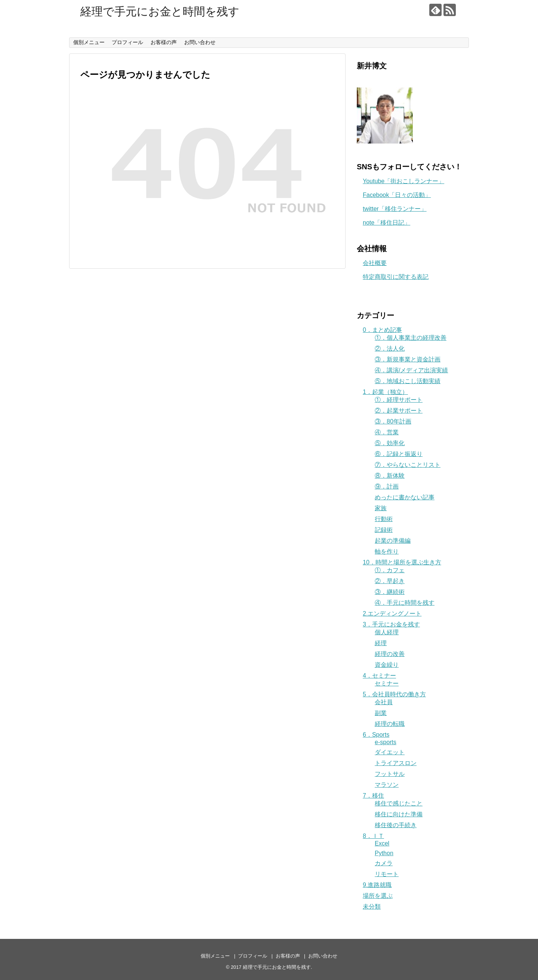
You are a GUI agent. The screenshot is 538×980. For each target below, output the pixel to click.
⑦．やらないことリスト (408, 465)
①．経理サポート (399, 400)
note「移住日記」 (387, 223)
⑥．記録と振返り (399, 454)
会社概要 (375, 263)
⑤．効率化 (390, 443)
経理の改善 (390, 654)
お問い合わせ (200, 42)
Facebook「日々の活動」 (397, 195)
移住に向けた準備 (399, 814)
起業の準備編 (393, 541)
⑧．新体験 (390, 476)
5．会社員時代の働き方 (394, 694)
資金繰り (387, 665)
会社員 (384, 702)
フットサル (390, 774)
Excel (382, 843)
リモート (387, 874)
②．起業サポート (399, 411)
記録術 (384, 530)
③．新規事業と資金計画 (408, 359)
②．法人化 (390, 349)
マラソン (387, 785)
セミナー (387, 683)
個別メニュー (89, 42)
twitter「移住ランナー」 (395, 209)
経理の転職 (390, 724)
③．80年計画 (393, 421)
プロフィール (127, 42)
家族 (381, 508)
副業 (381, 713)
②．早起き (390, 581)
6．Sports (376, 735)
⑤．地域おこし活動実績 (408, 381)
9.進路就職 (377, 885)
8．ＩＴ (373, 836)
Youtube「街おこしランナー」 (403, 181)
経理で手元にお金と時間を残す (160, 11)
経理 (381, 643)
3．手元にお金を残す (391, 624)
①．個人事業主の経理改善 (411, 338)
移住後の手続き (396, 825)
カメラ (384, 863)
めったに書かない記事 (405, 497)
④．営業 (387, 432)
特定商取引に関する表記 (396, 277)
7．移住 (373, 796)
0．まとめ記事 (382, 330)
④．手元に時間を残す (405, 603)
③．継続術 (390, 592)
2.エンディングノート (392, 614)
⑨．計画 (387, 486)
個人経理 (387, 632)
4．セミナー (379, 676)
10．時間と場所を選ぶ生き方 (402, 562)
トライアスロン (396, 763)
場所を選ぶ (378, 896)
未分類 (372, 907)
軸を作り (387, 551)
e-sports (386, 742)
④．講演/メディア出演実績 (411, 370)
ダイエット (390, 752)
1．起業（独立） (385, 392)
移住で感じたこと (399, 803)
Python (384, 853)
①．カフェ (390, 570)
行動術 (384, 519)
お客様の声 (164, 42)
